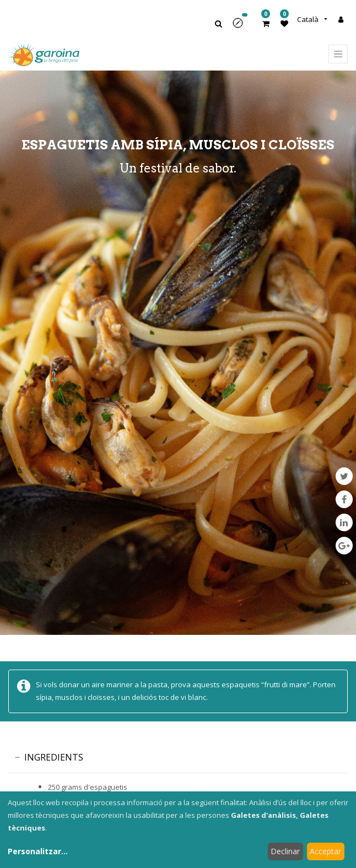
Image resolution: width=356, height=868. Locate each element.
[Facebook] (344, 499)
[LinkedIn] (344, 522)
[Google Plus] (344, 546)
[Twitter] (344, 476)
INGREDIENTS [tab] (54, 757)
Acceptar (325, 851)
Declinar (285, 851)
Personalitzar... (38, 851)
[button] (241, 27)
